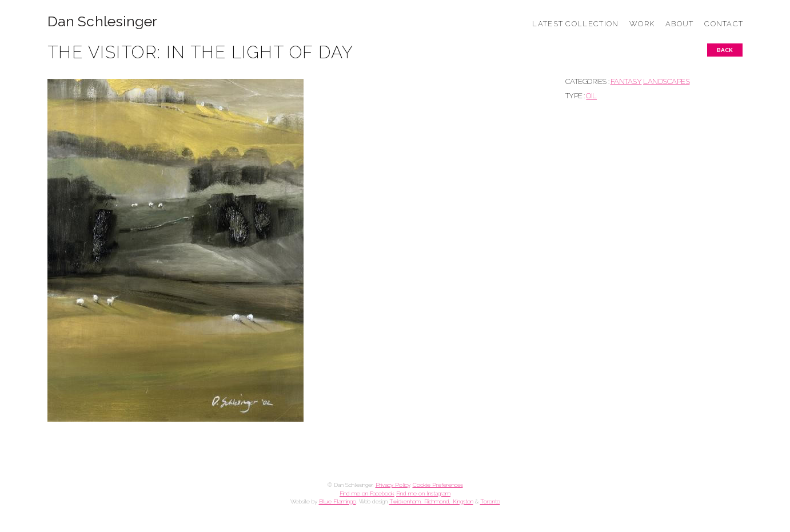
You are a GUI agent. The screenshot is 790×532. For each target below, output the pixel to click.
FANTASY (626, 81)
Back (725, 50)
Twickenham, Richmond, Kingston (431, 501)
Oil (591, 96)
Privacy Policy (393, 485)
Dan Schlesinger (103, 21)
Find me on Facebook (367, 493)
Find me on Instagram (423, 493)
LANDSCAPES (666, 81)
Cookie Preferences (438, 485)
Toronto (490, 501)
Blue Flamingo (338, 501)
